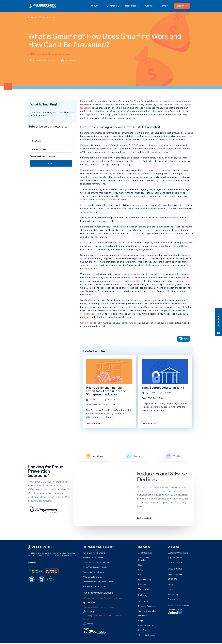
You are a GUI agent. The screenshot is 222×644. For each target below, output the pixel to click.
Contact (164, 6)
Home (31, 17)
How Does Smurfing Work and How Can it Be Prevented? (52, 114)
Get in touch (87, 323)
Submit (51, 163)
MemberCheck (136, 281)
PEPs (109, 310)
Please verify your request (43, 156)
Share (185, 339)
